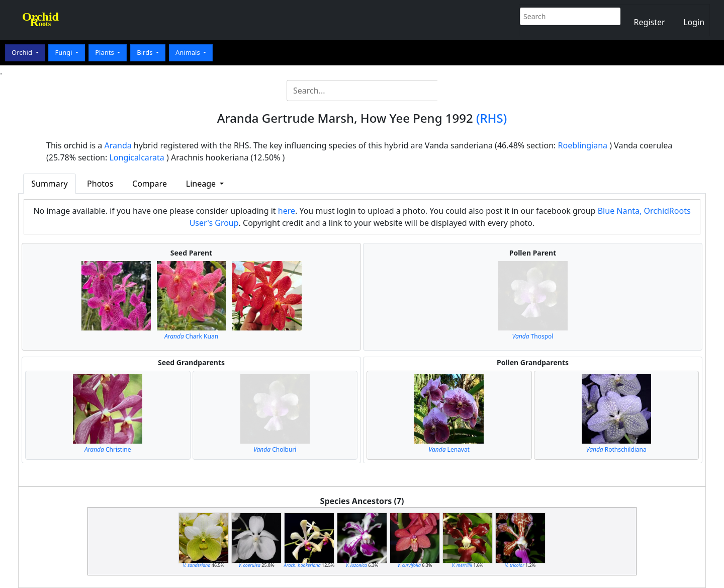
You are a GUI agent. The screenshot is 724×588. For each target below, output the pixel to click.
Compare (150, 184)
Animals (189, 52)
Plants (105, 52)
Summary (49, 184)
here (287, 211)
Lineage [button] (202, 184)
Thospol (533, 336)
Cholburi (275, 449)
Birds (146, 52)
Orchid (23, 52)
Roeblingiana (583, 145)
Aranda (118, 145)
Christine (108, 449)
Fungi (64, 52)
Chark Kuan (191, 336)
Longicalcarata (137, 157)
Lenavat (449, 449)
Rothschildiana (616, 449)
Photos (100, 184)
